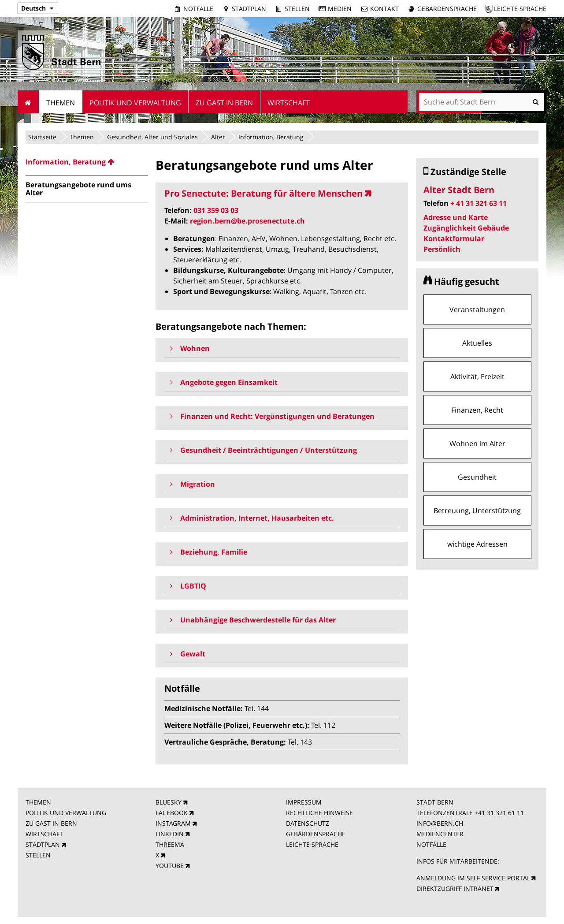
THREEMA (170, 844)
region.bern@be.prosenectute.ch (247, 221)
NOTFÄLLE (431, 844)
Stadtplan (249, 9)
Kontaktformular (454, 238)
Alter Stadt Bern (459, 190)
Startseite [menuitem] (28, 102)
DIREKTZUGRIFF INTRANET (455, 889)
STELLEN (38, 855)
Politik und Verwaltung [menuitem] (135, 103)
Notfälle (198, 9)
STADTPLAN (43, 844)
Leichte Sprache (520, 9)
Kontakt (384, 9)
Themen (82, 137)
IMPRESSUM (304, 802)
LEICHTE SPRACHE (312, 844)
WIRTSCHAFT (44, 834)
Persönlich (442, 249)
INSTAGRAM (173, 823)
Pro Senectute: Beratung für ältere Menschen (263, 193)
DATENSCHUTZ (308, 823)
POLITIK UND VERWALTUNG (66, 813)
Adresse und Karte (456, 217)
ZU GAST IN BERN (51, 823)
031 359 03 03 (216, 210)
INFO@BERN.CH (440, 823)
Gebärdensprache (447, 9)
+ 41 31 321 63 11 (479, 203)
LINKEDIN (170, 834)
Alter (218, 137)
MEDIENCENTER (440, 834)
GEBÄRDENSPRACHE (316, 834)
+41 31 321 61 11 (499, 813)
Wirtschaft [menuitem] (289, 103)
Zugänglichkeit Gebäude (466, 228)
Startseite (42, 137)
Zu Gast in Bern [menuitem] (224, 103)
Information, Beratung (271, 137)
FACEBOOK (172, 813)
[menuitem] (87, 162)
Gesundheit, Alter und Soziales (152, 137)
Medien (340, 9)
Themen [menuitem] (61, 103)
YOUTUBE (170, 866)
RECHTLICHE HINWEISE (319, 813)
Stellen (297, 9)
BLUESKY (169, 802)
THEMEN (38, 802)
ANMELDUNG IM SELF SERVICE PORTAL (473, 878)
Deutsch (33, 8)
